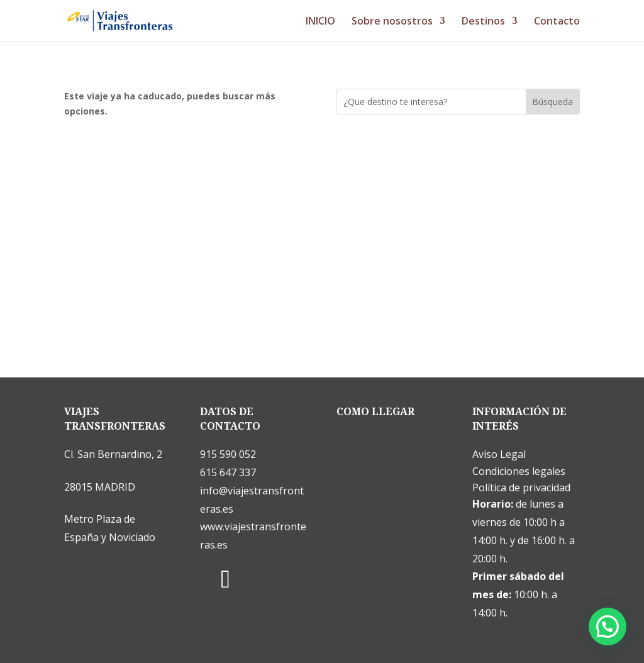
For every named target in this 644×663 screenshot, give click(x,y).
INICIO (320, 22)
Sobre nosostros (392, 22)
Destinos (483, 22)
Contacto (557, 22)
